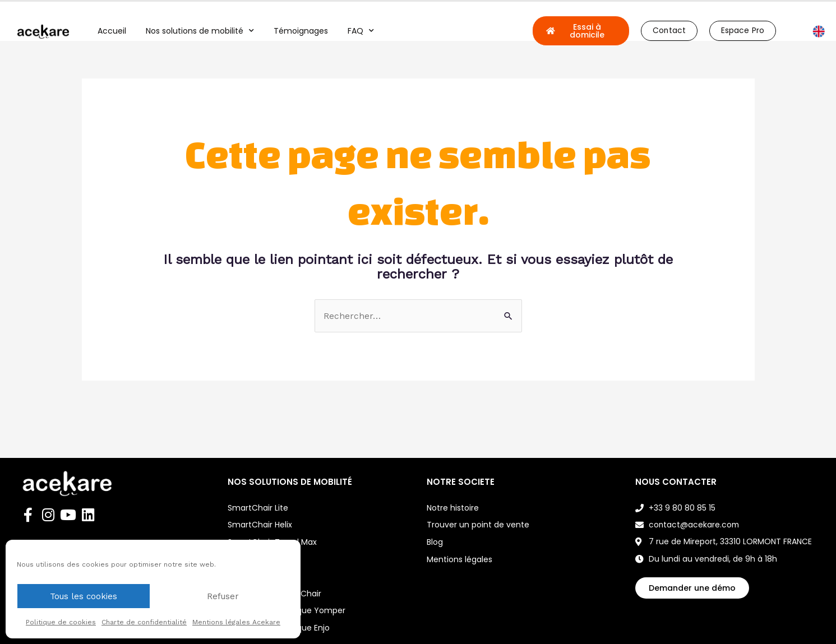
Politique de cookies (61, 622)
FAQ (361, 31)
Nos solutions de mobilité (200, 31)
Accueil (112, 31)
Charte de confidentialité (144, 622)
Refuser (223, 596)
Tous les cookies (84, 596)
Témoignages (301, 31)
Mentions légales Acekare (236, 622)
